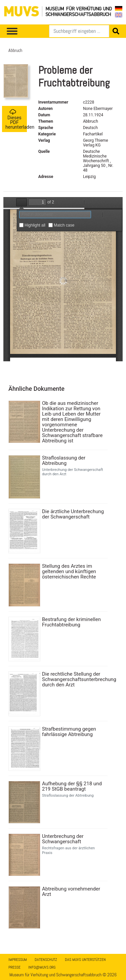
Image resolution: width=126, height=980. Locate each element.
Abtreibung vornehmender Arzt (71, 892)
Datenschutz (46, 960)
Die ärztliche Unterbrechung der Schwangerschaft (73, 514)
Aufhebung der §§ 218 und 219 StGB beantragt (72, 786)
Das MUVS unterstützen (85, 960)
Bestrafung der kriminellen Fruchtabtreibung (71, 622)
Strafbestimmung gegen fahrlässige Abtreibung (69, 732)
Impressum (18, 960)
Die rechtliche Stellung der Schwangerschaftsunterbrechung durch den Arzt (74, 679)
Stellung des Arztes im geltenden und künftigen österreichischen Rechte (69, 571)
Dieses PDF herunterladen (16, 119)
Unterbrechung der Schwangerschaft (63, 839)
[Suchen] (79, 31)
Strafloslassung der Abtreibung (64, 461)
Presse (14, 967)
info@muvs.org (42, 967)
